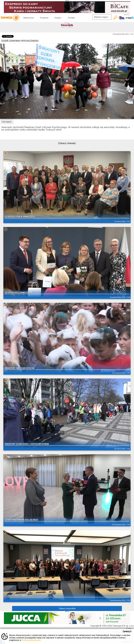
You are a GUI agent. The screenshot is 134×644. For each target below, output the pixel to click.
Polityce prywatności (31, 640)
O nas (129, 629)
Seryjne (58, 18)
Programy (44, 18)
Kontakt (71, 18)
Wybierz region (102, 17)
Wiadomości (29, 18)
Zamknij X (127, 631)
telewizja (10, 18)
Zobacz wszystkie (67, 608)
